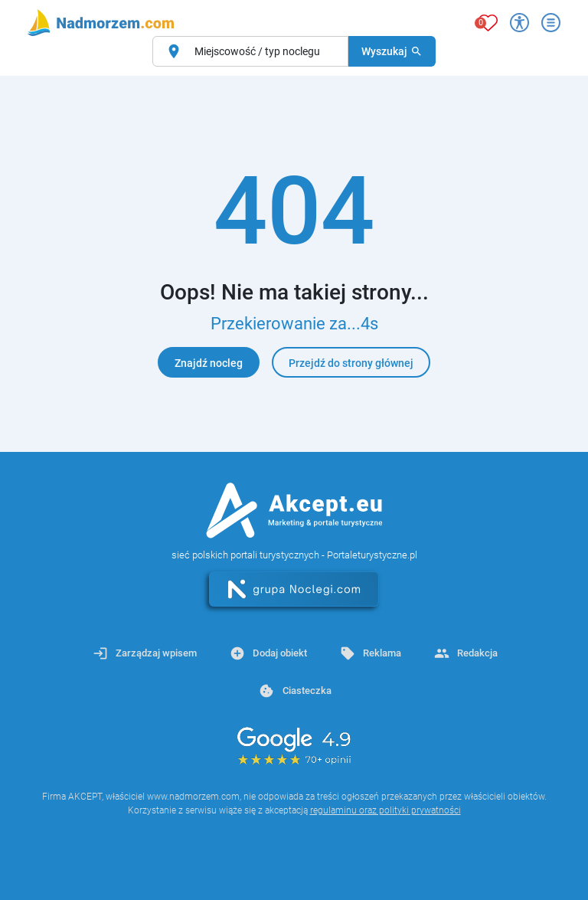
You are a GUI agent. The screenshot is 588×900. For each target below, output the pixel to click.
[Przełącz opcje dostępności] (519, 23)
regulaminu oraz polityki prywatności (385, 810)
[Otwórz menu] (551, 23)
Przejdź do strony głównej (351, 363)
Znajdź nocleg (209, 363)
